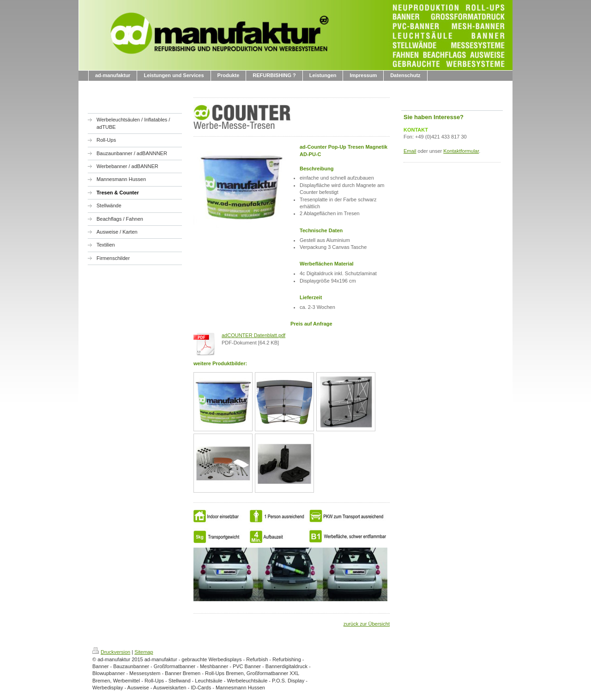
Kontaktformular (461, 151)
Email (410, 151)
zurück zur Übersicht (367, 624)
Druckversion (111, 652)
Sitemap (144, 652)
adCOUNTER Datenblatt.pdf (253, 335)
